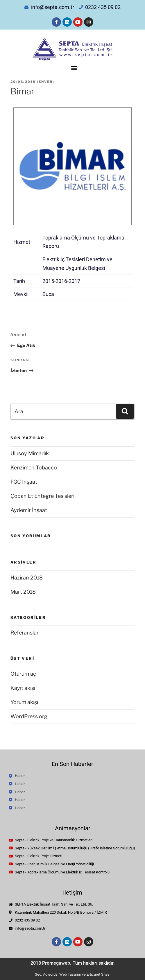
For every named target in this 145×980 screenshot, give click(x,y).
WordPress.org (29, 716)
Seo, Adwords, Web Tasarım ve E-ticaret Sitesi (73, 974)
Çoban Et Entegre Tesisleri (42, 496)
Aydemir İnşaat (29, 510)
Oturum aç (23, 674)
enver (46, 82)
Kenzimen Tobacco (34, 468)
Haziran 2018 (27, 578)
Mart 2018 (23, 592)
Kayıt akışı (23, 688)
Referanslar (25, 633)
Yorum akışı (24, 702)
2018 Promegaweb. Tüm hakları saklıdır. (73, 963)
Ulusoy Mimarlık (30, 453)
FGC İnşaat (24, 482)
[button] (74, 68)
